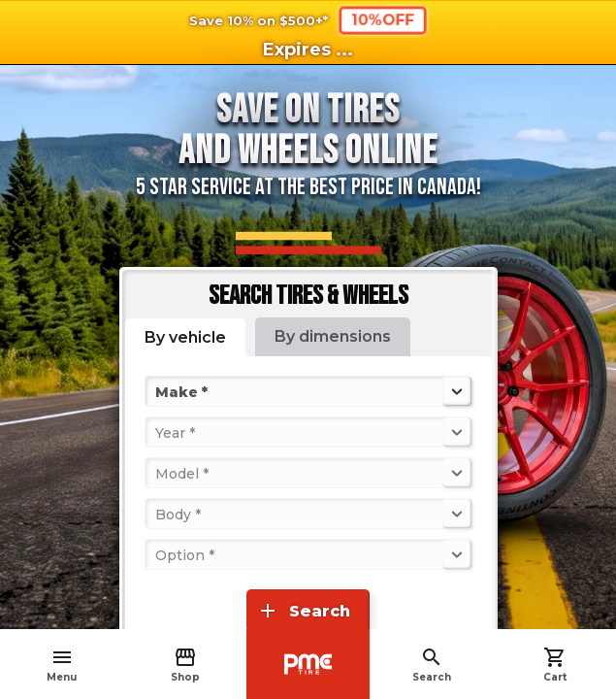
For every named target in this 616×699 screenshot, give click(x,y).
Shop (185, 665)
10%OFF (382, 20)
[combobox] (157, 391)
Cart (555, 665)
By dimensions (333, 336)
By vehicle (185, 337)
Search (432, 665)
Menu (62, 665)
